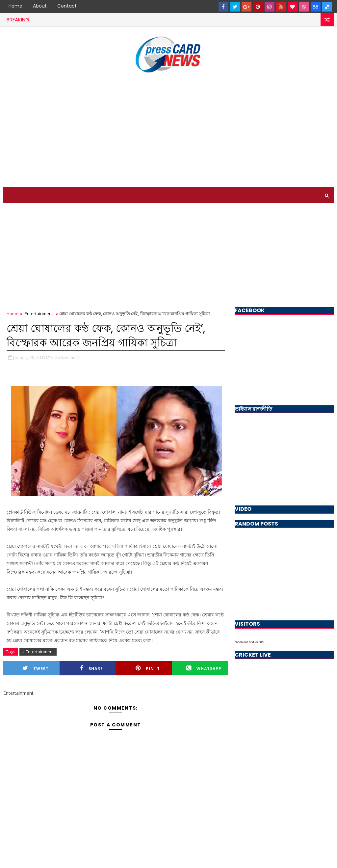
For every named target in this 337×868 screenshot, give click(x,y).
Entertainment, (66, 357)
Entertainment (39, 313)
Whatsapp (204, 668)
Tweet (36, 668)
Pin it (148, 668)
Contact (67, 6)
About (40, 6)
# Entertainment (38, 652)
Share (91, 668)
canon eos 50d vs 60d (249, 642)
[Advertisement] (168, 131)
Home (15, 6)
